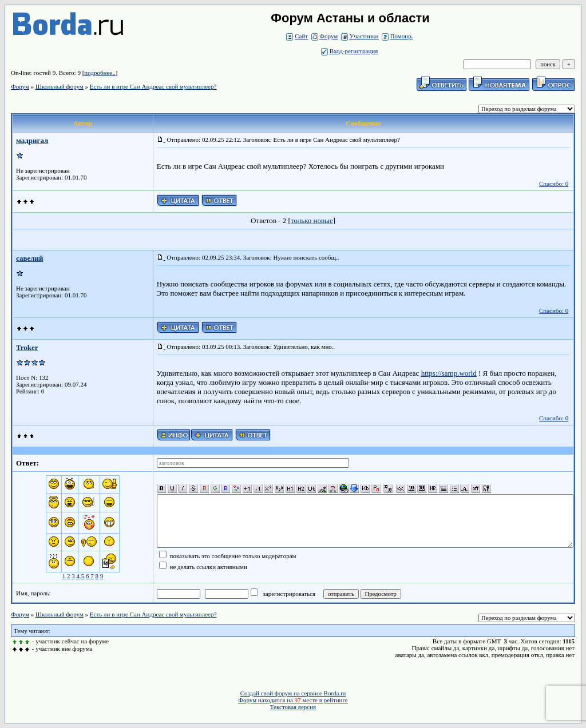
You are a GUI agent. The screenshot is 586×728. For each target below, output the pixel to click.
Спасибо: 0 (554, 184)
